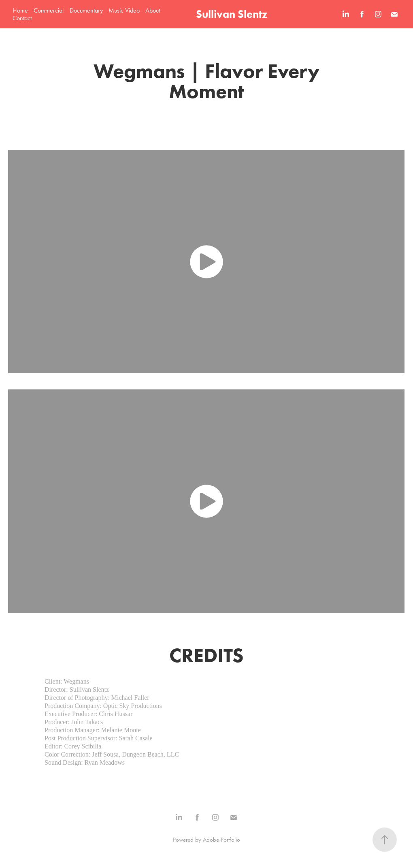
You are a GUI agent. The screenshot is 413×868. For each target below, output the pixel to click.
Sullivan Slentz (232, 14)
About (153, 10)
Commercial (49, 10)
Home (20, 10)
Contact (22, 18)
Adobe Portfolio (221, 840)
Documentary (86, 10)
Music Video (124, 10)
